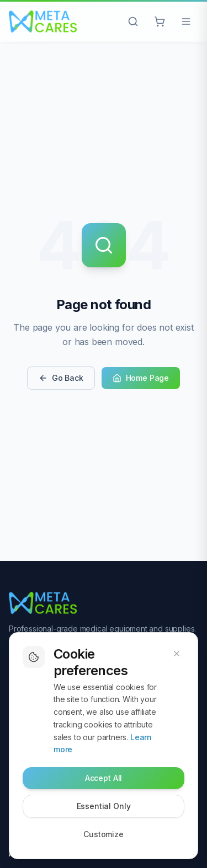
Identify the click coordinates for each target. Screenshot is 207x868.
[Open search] (133, 21)
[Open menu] (186, 21)
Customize (104, 834)
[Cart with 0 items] (160, 21)
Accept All (104, 778)
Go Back (61, 378)
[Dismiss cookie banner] (177, 654)
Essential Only (104, 806)
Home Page (141, 378)
